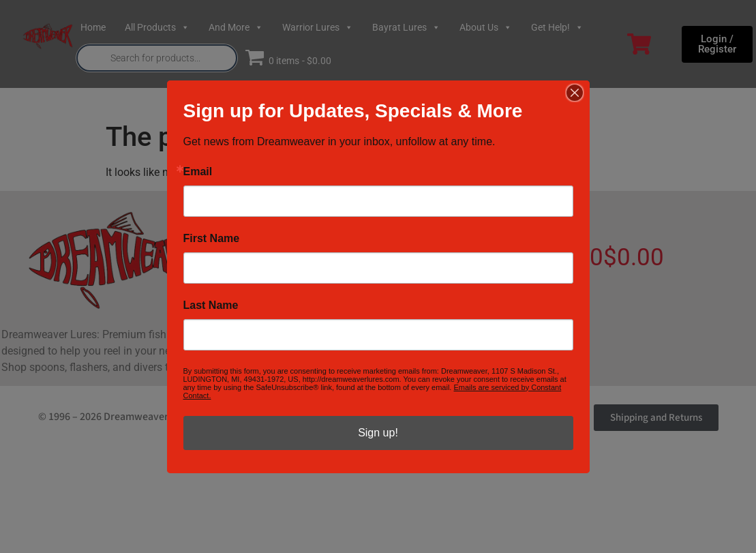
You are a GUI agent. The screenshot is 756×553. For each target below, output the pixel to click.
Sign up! (378, 433)
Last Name (211, 305)
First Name (212, 239)
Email (198, 172)
